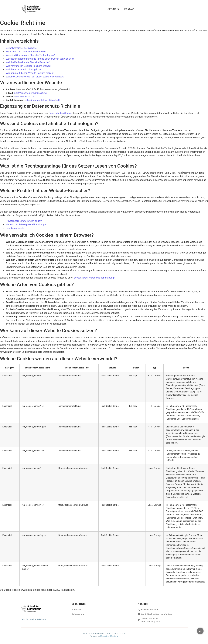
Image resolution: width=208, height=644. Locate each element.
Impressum (77, 609)
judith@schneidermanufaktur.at (31, 93)
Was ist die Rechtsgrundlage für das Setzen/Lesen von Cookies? (40, 59)
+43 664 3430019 (25, 97)
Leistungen (113, 9)
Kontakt (129, 9)
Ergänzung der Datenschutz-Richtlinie (26, 52)
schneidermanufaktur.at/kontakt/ (42, 100)
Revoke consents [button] (15, 228)
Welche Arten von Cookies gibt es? (24, 69)
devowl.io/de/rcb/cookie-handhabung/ (94, 278)
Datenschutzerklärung (60, 113)
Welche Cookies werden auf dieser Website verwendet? (35, 77)
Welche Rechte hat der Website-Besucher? (28, 62)
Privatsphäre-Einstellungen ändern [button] (24, 221)
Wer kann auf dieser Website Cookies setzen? (30, 73)
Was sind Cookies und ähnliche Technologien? (30, 55)
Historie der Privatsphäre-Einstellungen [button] (27, 225)
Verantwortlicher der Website (21, 48)
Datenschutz (78, 614)
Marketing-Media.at (109, 636)
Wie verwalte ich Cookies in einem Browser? (29, 66)
